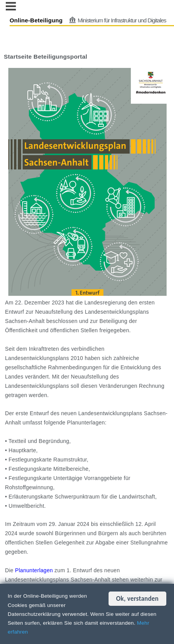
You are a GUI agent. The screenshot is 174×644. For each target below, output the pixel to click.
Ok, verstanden (137, 599)
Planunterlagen (34, 570)
